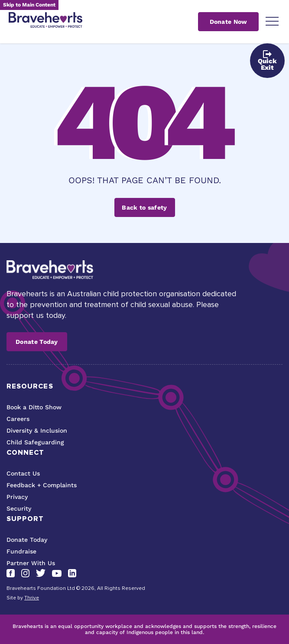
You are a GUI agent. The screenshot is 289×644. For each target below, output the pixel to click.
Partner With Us (31, 563)
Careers (18, 419)
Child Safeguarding (35, 442)
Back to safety (144, 207)
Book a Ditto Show (34, 407)
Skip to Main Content (29, 5)
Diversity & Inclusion (37, 430)
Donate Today (37, 342)
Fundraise (21, 551)
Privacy (17, 497)
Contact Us (23, 473)
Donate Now (229, 22)
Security (19, 508)
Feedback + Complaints (42, 485)
